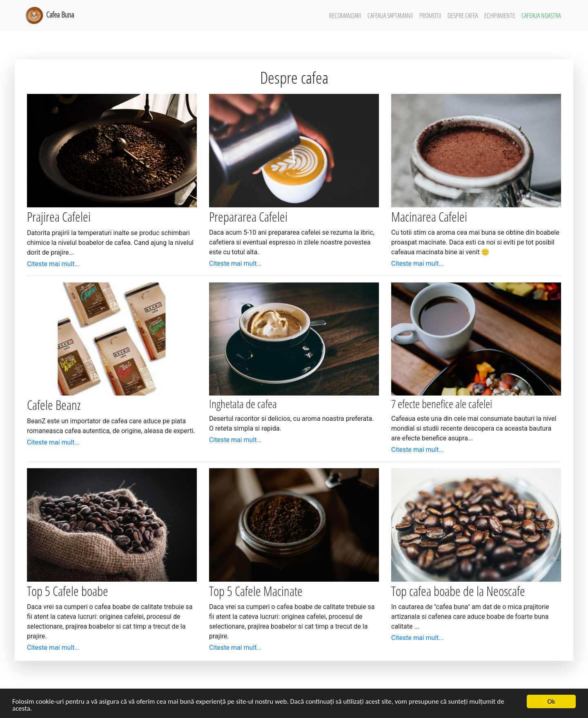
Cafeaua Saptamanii (390, 16)
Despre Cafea (463, 16)
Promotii (430, 16)
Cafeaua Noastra (541, 16)
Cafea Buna (49, 16)
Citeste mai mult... (53, 264)
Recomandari (345, 16)
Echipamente (500, 16)
